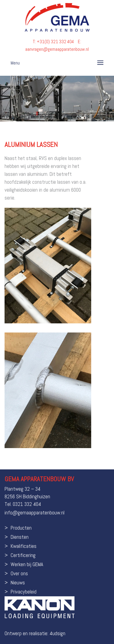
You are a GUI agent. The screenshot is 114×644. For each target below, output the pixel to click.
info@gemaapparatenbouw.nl (35, 513)
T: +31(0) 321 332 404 (54, 42)
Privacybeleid (24, 592)
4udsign (57, 633)
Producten (21, 528)
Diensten (20, 537)
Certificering (23, 555)
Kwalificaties (24, 546)
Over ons (19, 573)
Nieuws (18, 583)
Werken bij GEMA (27, 564)
